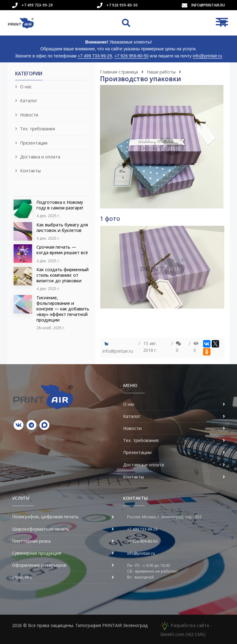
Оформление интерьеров (39, 565)
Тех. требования (37, 129)
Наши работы (161, 72)
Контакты (30, 171)
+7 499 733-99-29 (37, 5)
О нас (26, 87)
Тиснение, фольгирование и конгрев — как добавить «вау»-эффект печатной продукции (63, 309)
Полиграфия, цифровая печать (45, 517)
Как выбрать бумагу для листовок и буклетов (62, 227)
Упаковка (22, 577)
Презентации (34, 143)
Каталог (29, 101)
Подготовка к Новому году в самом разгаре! (60, 205)
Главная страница (119, 72)
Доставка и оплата (40, 157)
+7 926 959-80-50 (122, 5)
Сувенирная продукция (37, 553)
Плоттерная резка (31, 541)
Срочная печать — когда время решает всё (62, 250)
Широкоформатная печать (41, 529)
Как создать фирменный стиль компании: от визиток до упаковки (62, 275)
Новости (29, 115)
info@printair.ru (208, 5)
